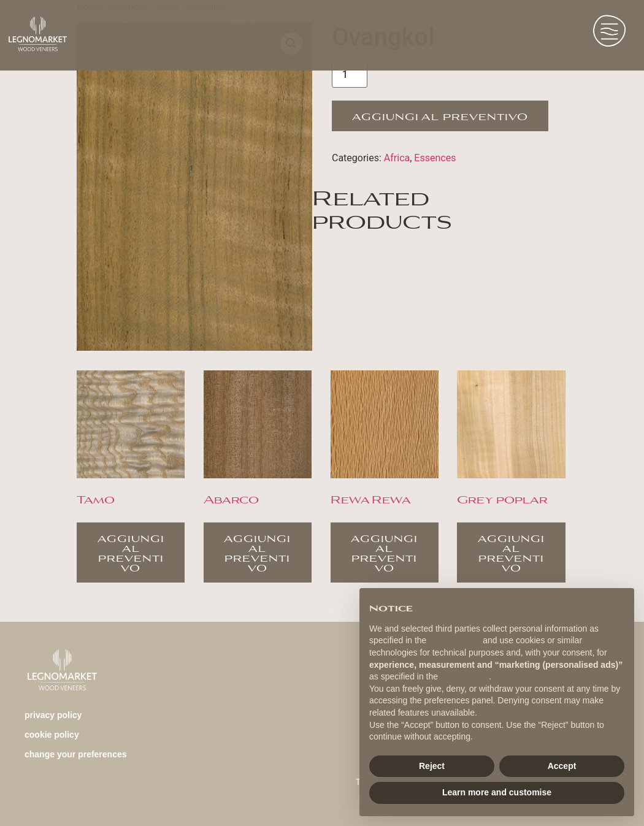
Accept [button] (562, 766)
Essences (435, 158)
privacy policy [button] (454, 640)
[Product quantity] (350, 75)
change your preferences (76, 754)
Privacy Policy (53, 715)
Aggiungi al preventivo (440, 116)
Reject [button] (432, 766)
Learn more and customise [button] (497, 792)
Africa (397, 158)
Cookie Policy (52, 735)
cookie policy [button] (465, 676)
